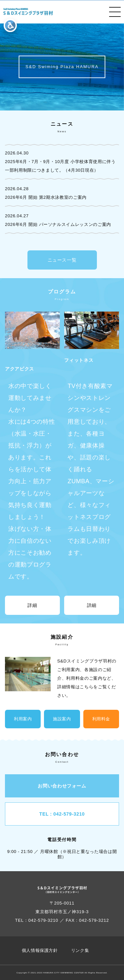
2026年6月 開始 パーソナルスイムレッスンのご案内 (58, 224)
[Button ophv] (28, 12)
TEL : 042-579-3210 (62, 814)
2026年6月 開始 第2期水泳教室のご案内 (46, 197)
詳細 (32, 605)
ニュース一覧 (62, 260)
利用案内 (23, 719)
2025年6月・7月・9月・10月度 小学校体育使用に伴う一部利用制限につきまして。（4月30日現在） (60, 166)
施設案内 (62, 719)
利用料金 (101, 719)
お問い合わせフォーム (62, 786)
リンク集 (80, 950)
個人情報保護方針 (40, 950)
